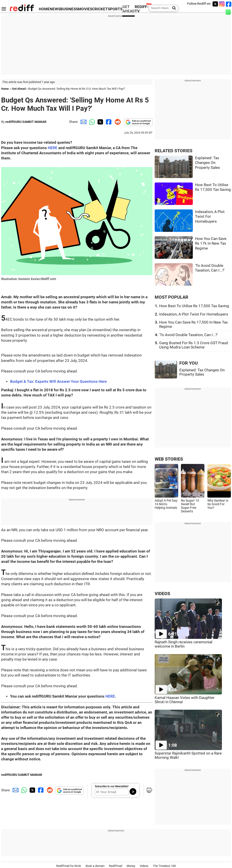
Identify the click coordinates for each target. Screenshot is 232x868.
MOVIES (85, 9)
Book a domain (95, 866)
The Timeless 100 (164, 866)
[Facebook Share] (108, 122)
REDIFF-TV (142, 9)
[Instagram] (222, 4)
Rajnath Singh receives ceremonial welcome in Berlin (183, 644)
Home (5, 89)
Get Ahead (19, 89)
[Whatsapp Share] (91, 122)
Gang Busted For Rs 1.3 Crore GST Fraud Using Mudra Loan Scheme (194, 345)
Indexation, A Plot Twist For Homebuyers (210, 217)
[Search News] (173, 8)
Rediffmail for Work (69, 866)
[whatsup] (229, 12)
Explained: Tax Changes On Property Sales (207, 163)
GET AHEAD (129, 9)
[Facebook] (229, 4)
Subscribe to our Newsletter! (112, 786)
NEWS (55, 9)
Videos (144, 866)
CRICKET (100, 9)
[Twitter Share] (100, 122)
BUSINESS (69, 9)
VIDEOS (162, 594)
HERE (53, 148)
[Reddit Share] (117, 122)
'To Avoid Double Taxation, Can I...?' (189, 335)
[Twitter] (215, 4)
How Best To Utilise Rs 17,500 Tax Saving (194, 306)
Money (131, 866)
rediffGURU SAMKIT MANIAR (26, 122)
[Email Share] (83, 122)
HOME (44, 9)
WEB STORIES (169, 459)
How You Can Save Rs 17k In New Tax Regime (211, 244)
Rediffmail (116, 866)
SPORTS (115, 9)
